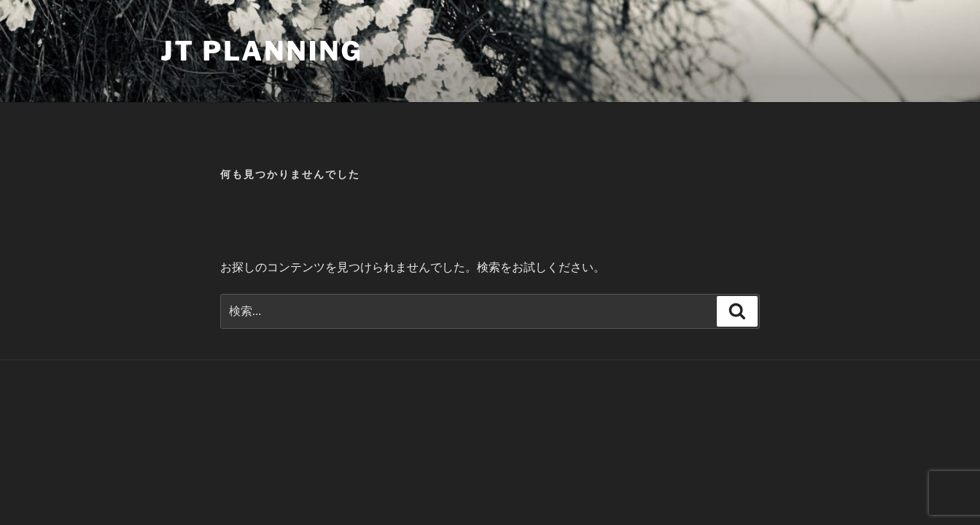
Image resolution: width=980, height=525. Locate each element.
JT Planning (262, 51)
